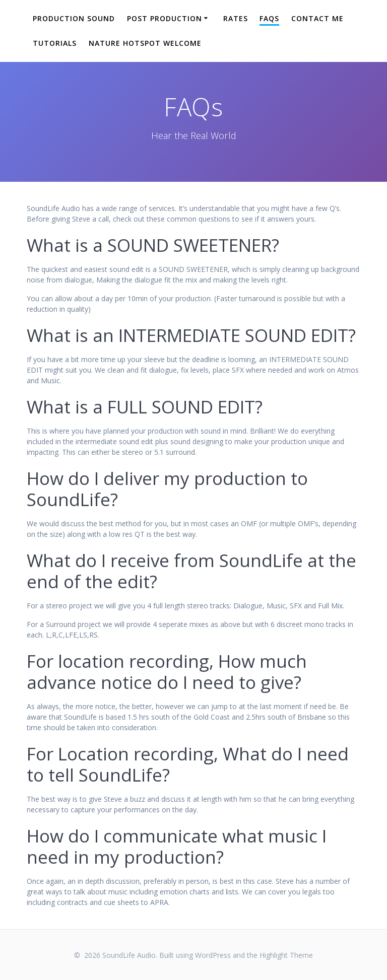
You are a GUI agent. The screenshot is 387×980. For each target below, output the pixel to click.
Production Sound (74, 18)
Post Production (165, 18)
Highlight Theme (286, 955)
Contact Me (317, 18)
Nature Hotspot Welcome (145, 43)
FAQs (269, 18)
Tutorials (55, 43)
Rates (236, 18)
